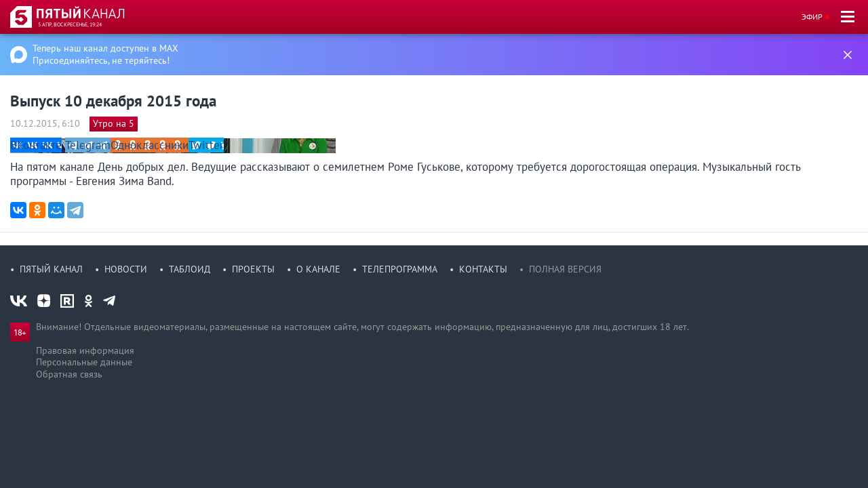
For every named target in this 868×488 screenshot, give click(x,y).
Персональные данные (84, 362)
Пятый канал (51, 269)
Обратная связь (69, 374)
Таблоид (190, 269)
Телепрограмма (400, 269)
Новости (126, 269)
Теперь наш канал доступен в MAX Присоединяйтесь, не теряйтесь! (105, 54)
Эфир (812, 17)
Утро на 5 (114, 123)
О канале (318, 269)
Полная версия (565, 269)
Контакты (483, 269)
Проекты (253, 269)
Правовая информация (85, 350)
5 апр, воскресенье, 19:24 (70, 24)
